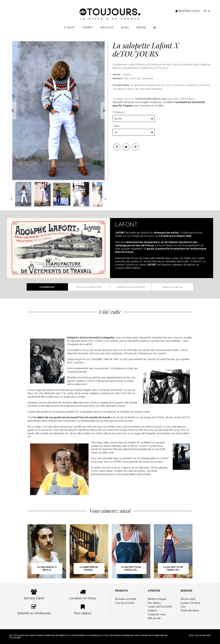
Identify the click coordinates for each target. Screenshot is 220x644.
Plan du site (154, 618)
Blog (125, 29)
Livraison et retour (83, 595)
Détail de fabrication (89, 287)
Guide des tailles (173, 287)
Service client (188, 599)
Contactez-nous (157, 614)
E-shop (69, 29)
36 (116, 132)
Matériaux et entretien (131, 287)
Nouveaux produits (126, 599)
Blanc (118, 119)
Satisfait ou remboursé (34, 610)
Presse (141, 29)
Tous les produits (125, 603)
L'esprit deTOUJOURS (160, 607)
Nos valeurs (83, 610)
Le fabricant (47, 287)
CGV (183, 607)
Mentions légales (157, 599)
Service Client (34, 595)
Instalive (107, 29)
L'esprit (87, 29)
